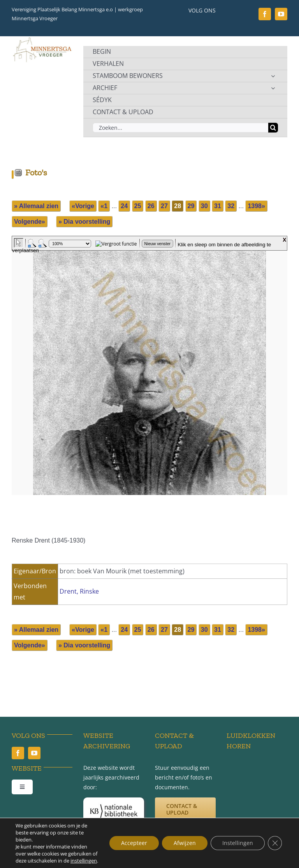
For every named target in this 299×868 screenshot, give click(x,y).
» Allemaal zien (36, 206)
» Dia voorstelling (84, 222)
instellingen (84, 861)
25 (138, 206)
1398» (256, 206)
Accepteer (134, 843)
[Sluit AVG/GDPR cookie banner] (275, 843)
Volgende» (30, 222)
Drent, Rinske (79, 591)
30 (204, 206)
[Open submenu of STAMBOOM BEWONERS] (273, 76)
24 (124, 206)
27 (164, 206)
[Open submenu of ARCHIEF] (273, 88)
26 (151, 206)
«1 (104, 206)
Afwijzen (185, 843)
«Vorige (83, 206)
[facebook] (265, 14)
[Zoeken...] (180, 128)
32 (231, 206)
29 (191, 206)
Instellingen (238, 843)
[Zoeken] (273, 128)
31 (218, 206)
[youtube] (281, 14)
